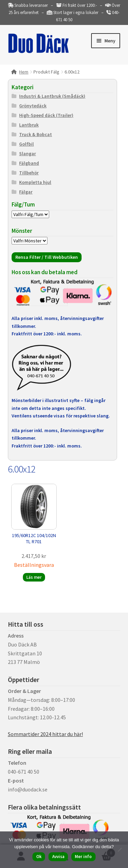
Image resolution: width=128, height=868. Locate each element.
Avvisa (58, 857)
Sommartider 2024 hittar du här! (45, 734)
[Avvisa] (119, 850)
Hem (24, 72)
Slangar (27, 153)
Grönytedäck (33, 106)
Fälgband (29, 163)
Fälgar (26, 192)
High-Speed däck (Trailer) (46, 115)
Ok (39, 857)
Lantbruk (29, 125)
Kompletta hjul (35, 182)
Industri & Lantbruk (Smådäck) (52, 96)
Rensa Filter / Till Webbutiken (47, 257)
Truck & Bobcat (35, 134)
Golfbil (26, 144)
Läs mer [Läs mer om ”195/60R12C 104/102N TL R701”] (34, 577)
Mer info (83, 857)
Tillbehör (29, 173)
